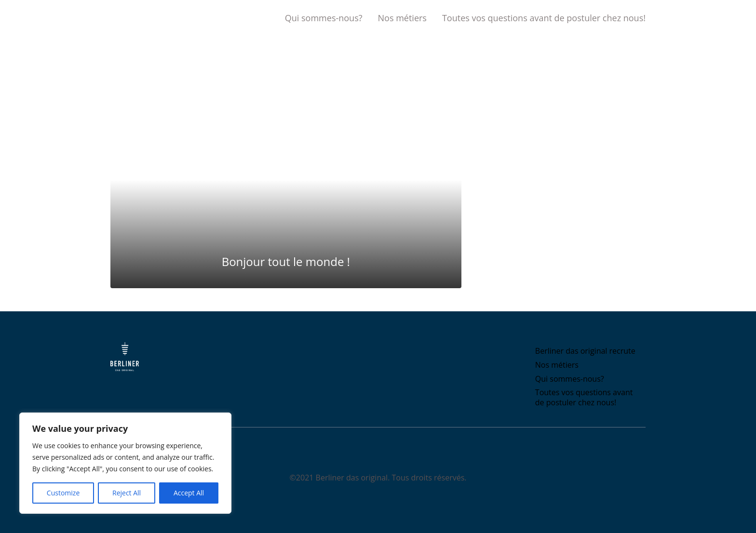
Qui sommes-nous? (324, 18)
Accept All (189, 493)
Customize (63, 493)
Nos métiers (402, 18)
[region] (125, 463)
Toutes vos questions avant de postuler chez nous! (544, 18)
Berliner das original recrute (585, 351)
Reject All (127, 493)
